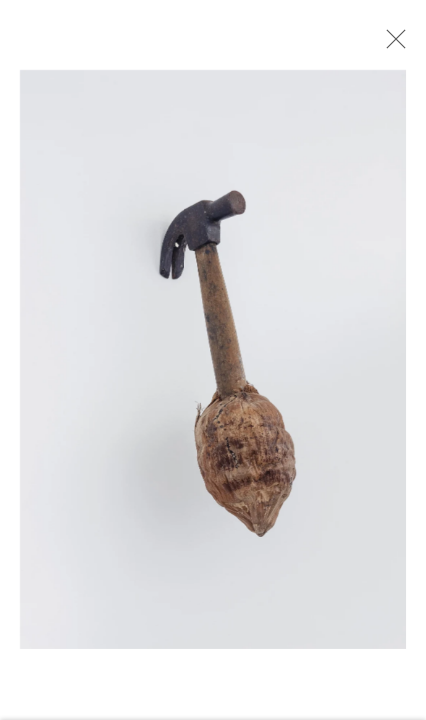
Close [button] (391, 45)
